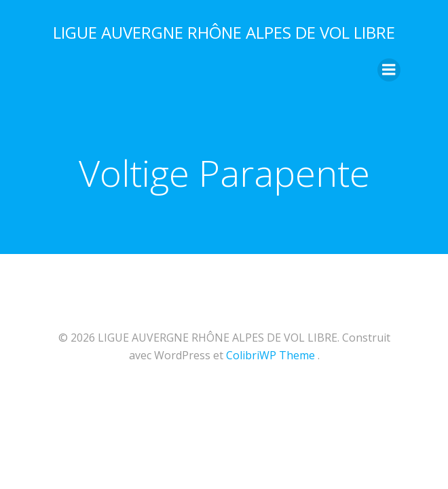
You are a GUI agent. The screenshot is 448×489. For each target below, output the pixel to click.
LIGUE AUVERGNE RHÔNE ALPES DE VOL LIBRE (224, 32)
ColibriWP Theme (270, 355)
